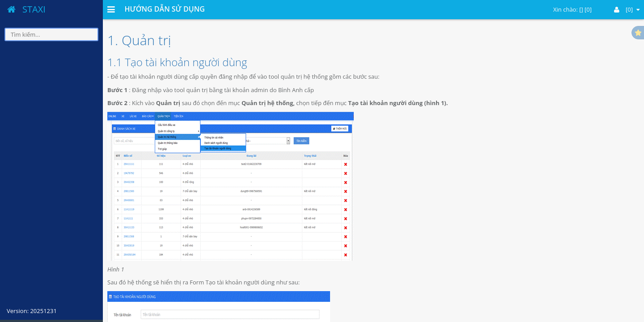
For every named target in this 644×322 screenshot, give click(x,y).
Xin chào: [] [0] (572, 9)
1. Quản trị (139, 40)
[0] (627, 9)
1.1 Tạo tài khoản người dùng (177, 62)
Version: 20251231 (32, 311)
